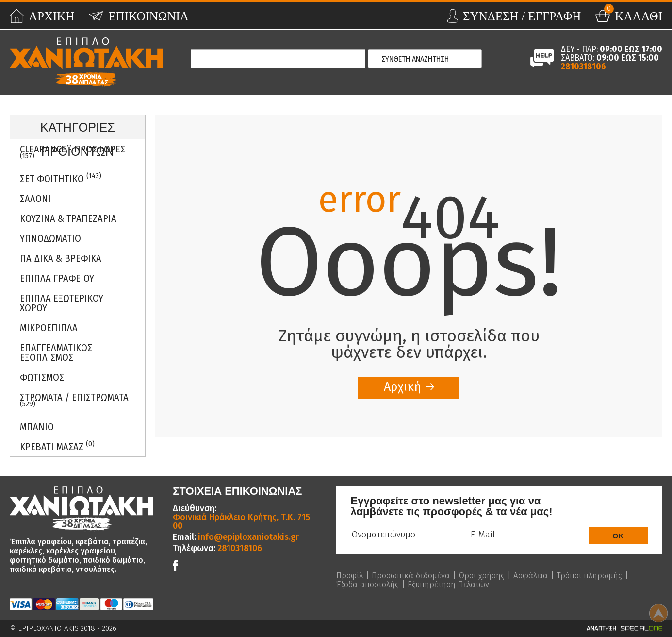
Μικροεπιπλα (49, 328)
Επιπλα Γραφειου (57, 278)
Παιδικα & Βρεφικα (61, 258)
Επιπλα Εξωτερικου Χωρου (62, 303)
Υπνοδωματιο (50, 238)
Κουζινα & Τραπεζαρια (68, 218)
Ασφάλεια (540, 575)
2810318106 (583, 67)
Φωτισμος (42, 377)
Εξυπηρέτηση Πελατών (533, 584)
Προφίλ (350, 575)
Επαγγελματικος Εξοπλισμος (56, 352)
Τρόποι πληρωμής (370, 584)
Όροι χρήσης (489, 575)
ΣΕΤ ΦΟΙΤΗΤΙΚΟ (61, 178)
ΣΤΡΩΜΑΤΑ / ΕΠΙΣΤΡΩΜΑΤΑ (74, 400)
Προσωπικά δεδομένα (414, 575)
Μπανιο (37, 427)
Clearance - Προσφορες (73, 152)
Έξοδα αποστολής (447, 584)
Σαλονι (35, 199)
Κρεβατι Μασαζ (57, 446)
